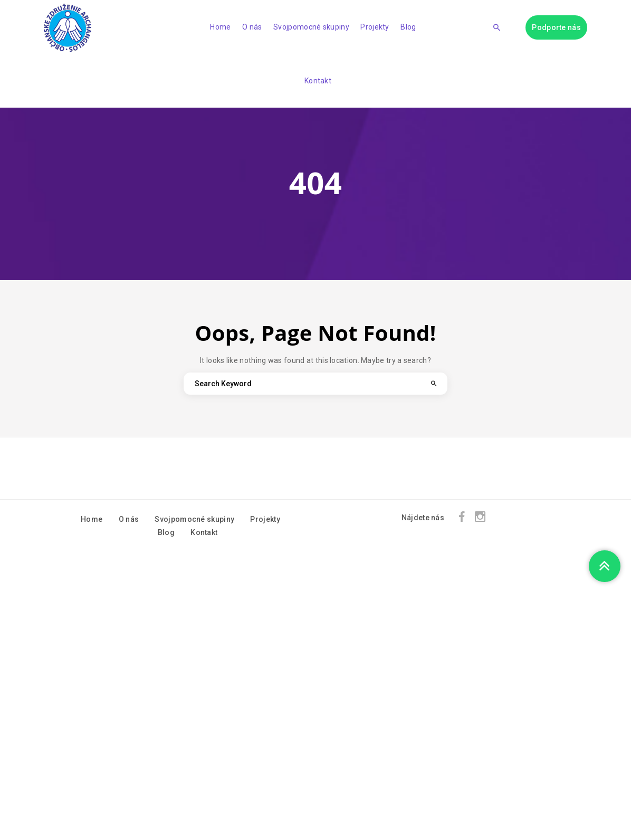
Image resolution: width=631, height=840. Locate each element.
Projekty (375, 27)
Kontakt (318, 81)
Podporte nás (556, 27)
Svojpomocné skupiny (311, 27)
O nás (252, 27)
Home (220, 27)
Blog (408, 27)
